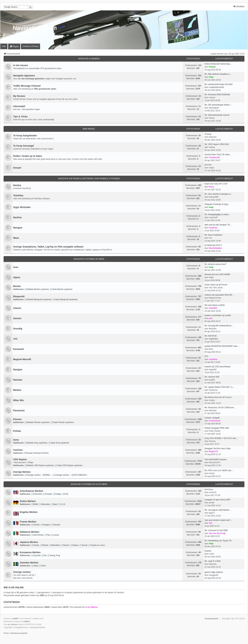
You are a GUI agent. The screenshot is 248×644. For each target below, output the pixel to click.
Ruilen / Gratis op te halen (28, 156)
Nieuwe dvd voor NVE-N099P (217, 274)
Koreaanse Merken (30, 552)
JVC (15, 339)
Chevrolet (36, 494)
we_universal (12, 624)
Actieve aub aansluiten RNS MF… (219, 295)
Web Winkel (89, 129)
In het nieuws (21, 65)
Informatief (19, 106)
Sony (16, 440)
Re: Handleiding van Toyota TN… (219, 541)
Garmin (17, 318)
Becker (17, 286)
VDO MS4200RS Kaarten (216, 460)
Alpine (17, 277)
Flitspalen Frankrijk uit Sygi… (217, 204)
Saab (35, 566)
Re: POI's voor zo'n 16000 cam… (219, 470)
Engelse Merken (29, 512)
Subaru (74, 545)
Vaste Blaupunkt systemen (65, 299)
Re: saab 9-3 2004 (213, 561)
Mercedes (45, 504)
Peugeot (45, 525)
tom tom (208, 165)
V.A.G (62, 504)
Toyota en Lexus (97, 545)
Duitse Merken (28, 501)
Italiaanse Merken (30, 532)
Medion (17, 390)
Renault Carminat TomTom (36, 453)
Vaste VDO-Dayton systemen (69, 465)
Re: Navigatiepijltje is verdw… (217, 215)
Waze (16, 238)
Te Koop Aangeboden (25, 136)
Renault (55, 525)
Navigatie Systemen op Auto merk (89, 484)
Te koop (208, 134)
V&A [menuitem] (4, 46)
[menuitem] (14, 46)
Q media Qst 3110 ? (213, 245)
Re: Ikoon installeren (213, 235)
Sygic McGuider (22, 207)
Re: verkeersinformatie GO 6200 (219, 84)
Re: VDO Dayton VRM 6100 (217, 144)
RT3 (206, 356)
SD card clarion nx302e (215, 305)
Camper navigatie (212, 418)
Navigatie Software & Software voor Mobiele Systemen (89, 179)
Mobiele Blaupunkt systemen (38, 299)
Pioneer (17, 419)
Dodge (57, 494)
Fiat (47, 535)
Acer (16, 267)
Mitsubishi (54, 545)
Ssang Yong (54, 555)
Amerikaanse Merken (31, 491)
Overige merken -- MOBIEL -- (38, 475)
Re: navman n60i (212, 377)
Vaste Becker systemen (61, 289)
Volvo (42, 566)
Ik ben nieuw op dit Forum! (216, 285)
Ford (65, 494)
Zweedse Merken (29, 563)
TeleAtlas (18, 195)
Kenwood (18, 349)
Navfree (17, 217)
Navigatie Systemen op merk (89, 259)
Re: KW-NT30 (211, 336)
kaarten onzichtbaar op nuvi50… (219, 315)
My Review (19, 96)
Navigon (18, 228)
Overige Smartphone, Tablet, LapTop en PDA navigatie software (48, 247)
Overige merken (22, 572)
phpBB (15, 619)
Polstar (17, 431)
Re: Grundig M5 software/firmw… (219, 326)
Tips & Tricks (20, 117)
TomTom (18, 450)
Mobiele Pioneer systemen (37, 422)
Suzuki (83, 545)
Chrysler (48, 494)
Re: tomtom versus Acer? (215, 264)
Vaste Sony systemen (59, 443)
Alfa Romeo (37, 535)
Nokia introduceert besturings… (218, 64)
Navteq (17, 185)
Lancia (55, 535)
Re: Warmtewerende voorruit (217, 115)
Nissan (65, 545)
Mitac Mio (18, 400)
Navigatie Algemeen (89, 59)
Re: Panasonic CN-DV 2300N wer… (220, 408)
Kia (44, 555)
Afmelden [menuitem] (239, 6)
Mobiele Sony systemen (36, 443)
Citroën (36, 525)
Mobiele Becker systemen (37, 289)
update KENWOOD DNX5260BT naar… (222, 346)
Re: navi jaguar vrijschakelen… (218, 510)
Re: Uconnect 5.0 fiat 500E (216, 530)
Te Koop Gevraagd (23, 146)
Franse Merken (28, 522)
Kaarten (208, 551)
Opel (54, 504)
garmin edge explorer (214, 572)
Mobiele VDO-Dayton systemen (39, 465)
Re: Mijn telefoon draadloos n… (218, 74)
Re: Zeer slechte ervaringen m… (219, 194)
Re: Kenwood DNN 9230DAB (217, 95)
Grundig (18, 329)
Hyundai (36, 555)
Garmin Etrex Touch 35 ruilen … (218, 155)
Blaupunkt (19, 296)
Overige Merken (22, 472)
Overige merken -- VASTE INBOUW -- (70, 475)
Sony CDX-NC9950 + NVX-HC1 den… (221, 438)
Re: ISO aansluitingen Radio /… (218, 105)
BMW (35, 504)
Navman (18, 380)
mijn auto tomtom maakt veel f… (218, 520)
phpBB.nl (27, 621)
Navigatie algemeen (24, 76)
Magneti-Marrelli (22, 359)
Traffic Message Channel (27, 86)
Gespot (17, 168)
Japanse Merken (29, 542)
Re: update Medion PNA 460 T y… (219, 387)
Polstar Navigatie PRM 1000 (217, 428)
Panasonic (19, 410)
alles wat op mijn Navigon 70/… (218, 225)
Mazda (44, 545)
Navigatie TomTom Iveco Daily (218, 449)
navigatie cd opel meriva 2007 (217, 500)
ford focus (209, 489)
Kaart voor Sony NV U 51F (216, 184)
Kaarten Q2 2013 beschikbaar (217, 367)
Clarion (17, 308)
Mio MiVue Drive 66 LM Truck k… (219, 397)
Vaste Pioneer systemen (62, 422)
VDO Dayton (20, 459)
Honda (35, 545)
